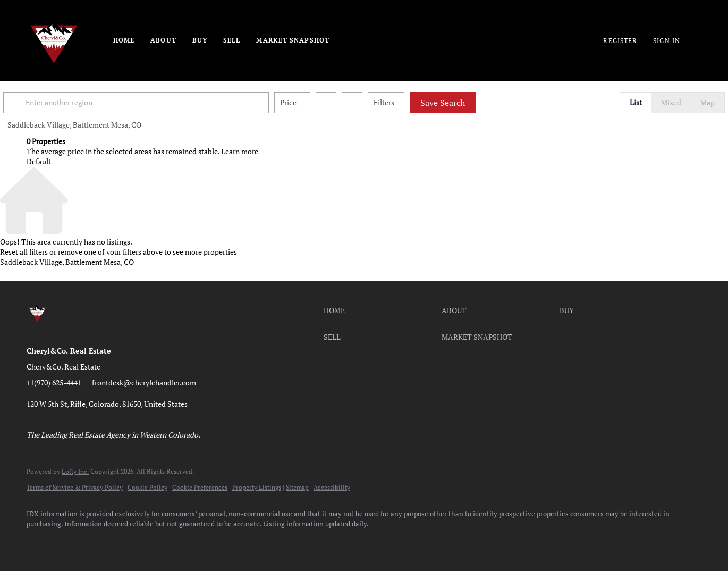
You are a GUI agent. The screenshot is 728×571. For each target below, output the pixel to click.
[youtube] (163, 542)
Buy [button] (200, 40)
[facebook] (39, 542)
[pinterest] (193, 542)
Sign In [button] (667, 41)
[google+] (224, 542)
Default (39, 161)
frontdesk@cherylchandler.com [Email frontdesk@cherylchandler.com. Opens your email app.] (144, 383)
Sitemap (297, 487)
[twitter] (101, 542)
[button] (39, 103)
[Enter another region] (164, 103)
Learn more (240, 151)
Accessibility (332, 487)
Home (124, 40)
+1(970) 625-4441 (54, 383)
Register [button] (620, 41)
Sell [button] (232, 40)
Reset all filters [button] (24, 252)
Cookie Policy (147, 487)
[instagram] (132, 542)
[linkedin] (70, 542)
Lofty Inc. (75, 471)
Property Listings (257, 487)
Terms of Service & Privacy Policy (75, 487)
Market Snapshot (293, 40)
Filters (407, 102)
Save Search (466, 103)
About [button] (163, 40)
